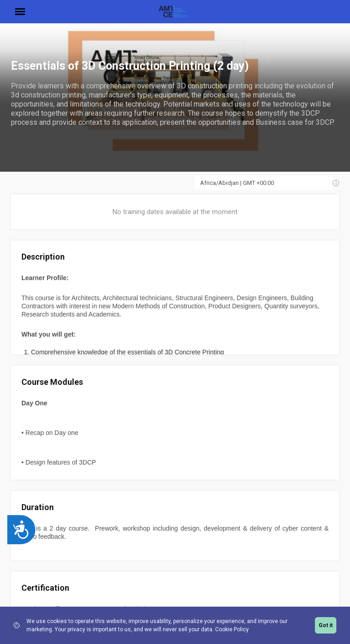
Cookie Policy (232, 629)
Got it (326, 625)
